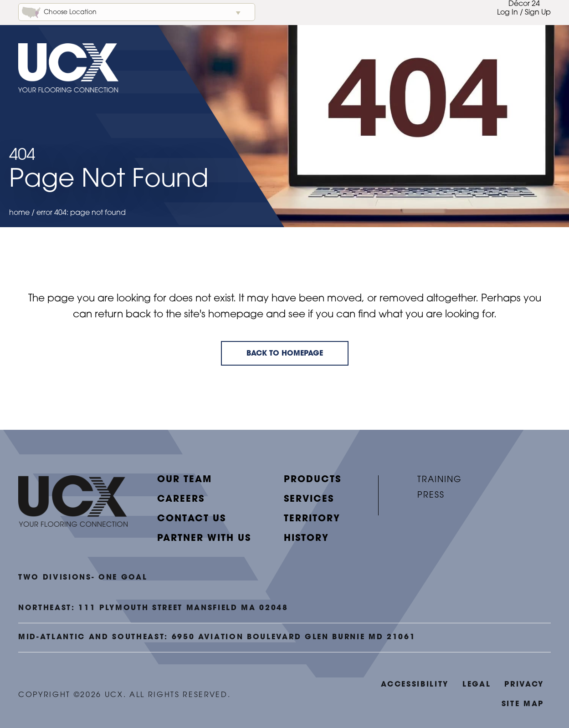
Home (19, 213)
